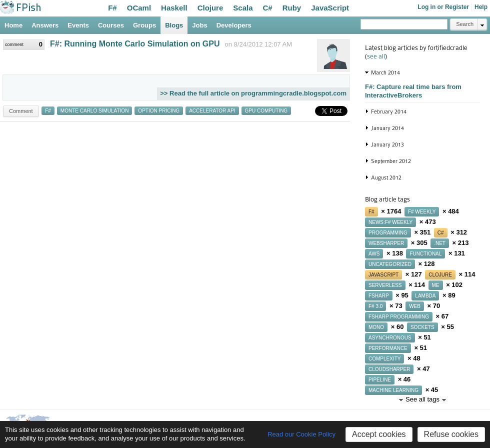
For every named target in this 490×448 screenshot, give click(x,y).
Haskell (174, 8)
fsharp (379, 296)
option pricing (159, 111)
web (415, 306)
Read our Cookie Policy (301, 434)
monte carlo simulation (95, 111)
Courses (111, 25)
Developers (234, 25)
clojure (440, 275)
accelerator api (212, 111)
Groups (144, 25)
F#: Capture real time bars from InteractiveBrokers (413, 91)
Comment (21, 111)
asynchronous (390, 338)
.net (440, 243)
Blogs (174, 25)
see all (376, 56)
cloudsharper (389, 369)
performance (388, 348)
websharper (386, 243)
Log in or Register (443, 7)
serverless (385, 285)
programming (388, 233)
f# (48, 111)
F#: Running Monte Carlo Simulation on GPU (135, 44)
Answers (45, 25)
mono (376, 327)
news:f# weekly (390, 222)
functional (425, 254)
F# (112, 8)
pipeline (380, 380)
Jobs (199, 25)
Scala (243, 8)
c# (441, 233)
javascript (383, 275)
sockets (422, 327)
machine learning (393, 390)
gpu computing (266, 111)
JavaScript (330, 8)
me (436, 285)
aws (374, 254)
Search (465, 24)
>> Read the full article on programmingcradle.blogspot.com (253, 93)
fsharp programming (399, 317)
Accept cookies (379, 434)
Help (481, 7)
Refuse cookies (451, 434)
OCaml (139, 8)
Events (78, 25)
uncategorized (390, 264)
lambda (425, 296)
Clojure (210, 8)
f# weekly (422, 212)
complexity (384, 359)
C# (268, 8)
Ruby (292, 8)
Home (13, 25)
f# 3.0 (375, 306)
